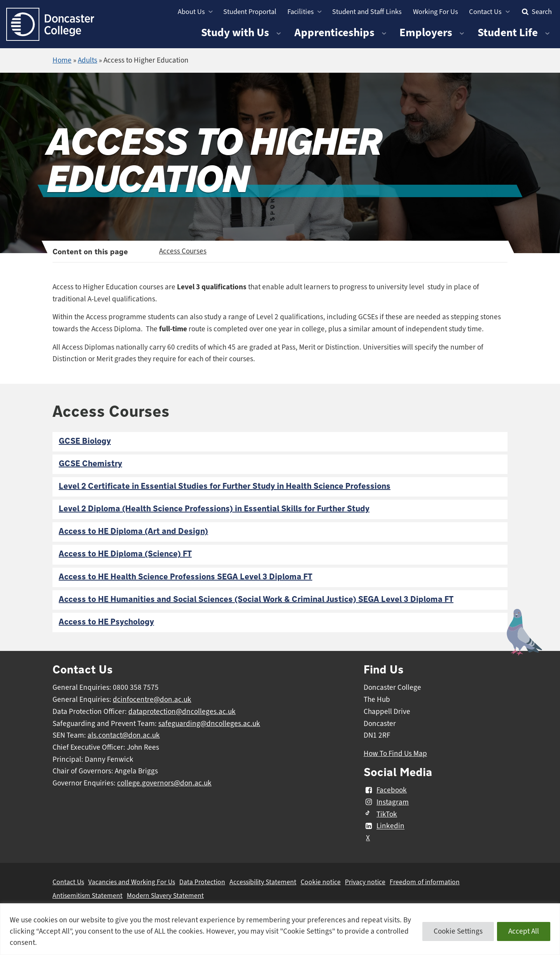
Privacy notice (365, 882)
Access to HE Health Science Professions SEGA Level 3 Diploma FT (185, 577)
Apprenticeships (334, 32)
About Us (191, 11)
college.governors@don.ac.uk (164, 783)
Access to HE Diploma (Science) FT (125, 554)
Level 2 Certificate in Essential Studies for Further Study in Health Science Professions (225, 486)
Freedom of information (425, 882)
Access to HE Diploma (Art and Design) (133, 531)
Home (62, 60)
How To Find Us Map (395, 754)
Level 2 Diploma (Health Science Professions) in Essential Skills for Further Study (214, 509)
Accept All (524, 931)
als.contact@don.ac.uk (124, 735)
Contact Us (485, 11)
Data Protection (202, 882)
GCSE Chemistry (90, 464)
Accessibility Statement (263, 882)
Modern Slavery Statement (165, 896)
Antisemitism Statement (87, 896)
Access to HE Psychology (106, 622)
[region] (280, 929)
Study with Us (235, 32)
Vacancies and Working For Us (132, 882)
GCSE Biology (85, 441)
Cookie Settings (458, 931)
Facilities (301, 11)
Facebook (385, 790)
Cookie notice (321, 882)
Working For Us (436, 11)
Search (536, 11)
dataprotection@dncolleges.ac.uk (182, 712)
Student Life (508, 32)
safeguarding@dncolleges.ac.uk (209, 724)
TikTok (380, 814)
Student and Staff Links (367, 11)
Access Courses (183, 251)
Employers (426, 32)
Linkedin (384, 826)
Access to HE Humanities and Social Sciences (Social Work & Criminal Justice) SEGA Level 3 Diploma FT (256, 599)
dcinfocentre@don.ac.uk (152, 700)
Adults (87, 60)
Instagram (386, 802)
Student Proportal (250, 11)
